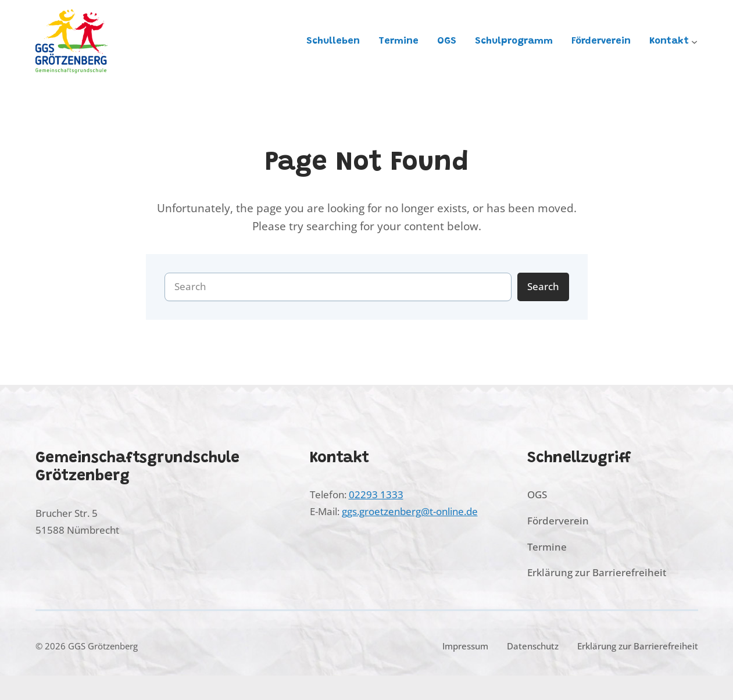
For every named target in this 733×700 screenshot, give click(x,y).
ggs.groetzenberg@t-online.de (410, 511)
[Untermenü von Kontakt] (694, 41)
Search (543, 286)
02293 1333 (376, 494)
